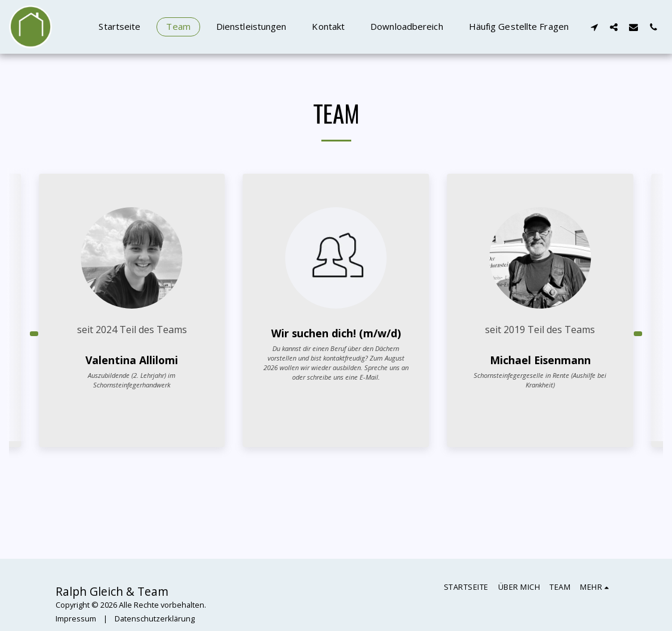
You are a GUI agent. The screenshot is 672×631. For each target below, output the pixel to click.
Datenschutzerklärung (155, 618)
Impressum (76, 618)
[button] (594, 27)
